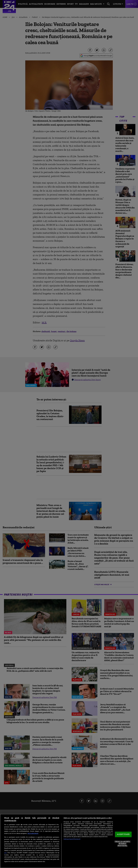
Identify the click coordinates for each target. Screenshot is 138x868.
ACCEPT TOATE (123, 834)
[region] (69, 841)
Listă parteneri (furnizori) (72, 839)
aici (5, 853)
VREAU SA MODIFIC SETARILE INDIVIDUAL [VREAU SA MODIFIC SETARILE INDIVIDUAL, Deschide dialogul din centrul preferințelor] (122, 843)
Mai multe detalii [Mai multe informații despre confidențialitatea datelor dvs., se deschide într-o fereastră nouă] (33, 833)
